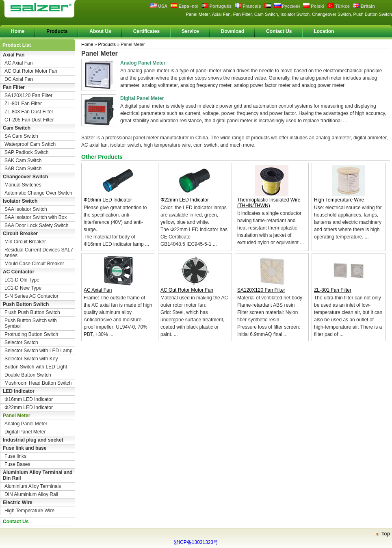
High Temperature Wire (29, 511)
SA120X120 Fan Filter (28, 95)
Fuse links (15, 456)
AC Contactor (18, 272)
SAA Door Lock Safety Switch (36, 225)
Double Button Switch (28, 375)
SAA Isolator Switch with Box (36, 217)
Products (57, 31)
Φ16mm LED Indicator (29, 399)
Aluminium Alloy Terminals (33, 486)
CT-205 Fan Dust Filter (29, 120)
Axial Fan (14, 55)
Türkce (339, 6)
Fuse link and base (25, 448)
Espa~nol (184, 6)
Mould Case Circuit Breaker (34, 264)
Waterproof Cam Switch (30, 144)
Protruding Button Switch (31, 334)
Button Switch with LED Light (36, 367)
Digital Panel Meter (25, 432)
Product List (17, 45)
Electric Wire (18, 503)
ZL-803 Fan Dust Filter (29, 112)
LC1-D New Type (23, 288)
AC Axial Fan (18, 63)
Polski (313, 6)
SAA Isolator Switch (26, 209)
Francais (248, 6)
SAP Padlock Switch (27, 152)
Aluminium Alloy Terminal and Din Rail (38, 475)
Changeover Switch (25, 177)
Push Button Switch (26, 304)
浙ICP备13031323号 (196, 542)
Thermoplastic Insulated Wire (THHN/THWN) (269, 203)
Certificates (146, 31)
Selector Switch (21, 342)
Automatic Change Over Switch (38, 193)
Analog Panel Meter (26, 424)
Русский (287, 6)
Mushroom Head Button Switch (38, 383)
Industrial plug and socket (33, 440)
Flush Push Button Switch (32, 312)
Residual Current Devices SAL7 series (39, 253)
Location (324, 31)
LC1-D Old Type (22, 280)
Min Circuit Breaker (25, 242)
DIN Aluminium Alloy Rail (31, 494)
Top (386, 534)
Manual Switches (23, 185)
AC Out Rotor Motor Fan (31, 71)
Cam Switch (17, 128)
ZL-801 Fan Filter (23, 104)
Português (217, 6)
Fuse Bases (17, 464)
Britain (364, 6)
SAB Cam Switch (23, 169)
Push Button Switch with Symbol (31, 323)
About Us (100, 31)
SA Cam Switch (21, 136)
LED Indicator (19, 391)
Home (18, 31)
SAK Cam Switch (23, 160)
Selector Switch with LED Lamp (38, 351)
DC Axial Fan (19, 79)
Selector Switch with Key (31, 359)
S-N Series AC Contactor (31, 296)
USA (159, 6)
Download (233, 31)
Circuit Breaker (20, 234)
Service (190, 31)
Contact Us (279, 31)
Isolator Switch (20, 201)
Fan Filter (14, 87)
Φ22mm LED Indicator (29, 407)
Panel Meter (16, 416)
